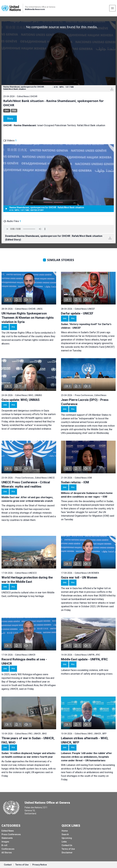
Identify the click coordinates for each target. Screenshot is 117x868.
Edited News (8, 831)
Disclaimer (67, 853)
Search (65, 834)
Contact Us (67, 845)
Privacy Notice (40, 865)
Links (64, 842)
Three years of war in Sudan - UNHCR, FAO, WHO (28, 740)
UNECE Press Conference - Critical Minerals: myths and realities (26, 484)
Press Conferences (11, 834)
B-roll (4, 845)
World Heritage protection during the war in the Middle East (27, 580)
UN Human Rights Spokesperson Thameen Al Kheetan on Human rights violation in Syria (28, 318)
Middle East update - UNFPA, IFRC (84, 659)
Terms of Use (68, 849)
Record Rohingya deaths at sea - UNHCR (24, 661)
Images (5, 842)
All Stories (7, 853)
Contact (8, 865)
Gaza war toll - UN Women (79, 577)
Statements (7, 838)
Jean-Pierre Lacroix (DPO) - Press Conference (85, 402)
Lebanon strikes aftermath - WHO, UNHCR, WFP (85, 740)
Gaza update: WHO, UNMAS (21, 400)
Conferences (8, 849)
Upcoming (67, 838)
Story (10, 119)
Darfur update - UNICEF (77, 313)
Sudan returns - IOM (75, 482)
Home (65, 831)
